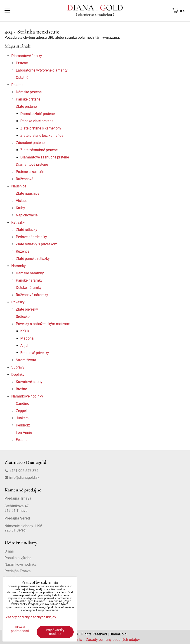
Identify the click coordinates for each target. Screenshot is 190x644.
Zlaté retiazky (27, 230)
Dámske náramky (30, 273)
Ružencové (25, 179)
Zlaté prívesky (27, 309)
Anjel (24, 346)
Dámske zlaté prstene (38, 114)
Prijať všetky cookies (55, 632)
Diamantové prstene (32, 164)
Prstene (22, 63)
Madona (27, 338)
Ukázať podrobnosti (20, 629)
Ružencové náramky (32, 295)
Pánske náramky (29, 280)
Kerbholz (23, 425)
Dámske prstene (29, 92)
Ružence (23, 251)
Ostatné (22, 78)
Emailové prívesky (35, 353)
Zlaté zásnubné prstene (39, 150)
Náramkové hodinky (27, 396)
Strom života (26, 360)
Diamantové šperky (27, 56)
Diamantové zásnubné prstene (45, 157)
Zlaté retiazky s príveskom (37, 244)
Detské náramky (29, 288)
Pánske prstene (28, 99)
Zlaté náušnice (28, 193)
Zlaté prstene (26, 107)
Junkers (22, 418)
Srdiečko (23, 317)
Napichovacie (27, 215)
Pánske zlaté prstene (37, 121)
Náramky (19, 266)
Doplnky (18, 375)
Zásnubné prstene (30, 143)
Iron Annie (24, 432)
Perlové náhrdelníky (31, 237)
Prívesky (18, 302)
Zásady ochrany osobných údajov (113, 640)
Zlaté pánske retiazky (33, 259)
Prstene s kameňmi (31, 172)
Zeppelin (23, 411)
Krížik (25, 331)
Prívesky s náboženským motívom (43, 324)
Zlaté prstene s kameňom (41, 128)
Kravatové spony (29, 382)
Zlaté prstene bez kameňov (42, 135)
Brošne (21, 389)
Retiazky (18, 222)
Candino (22, 403)
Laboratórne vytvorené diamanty (42, 70)
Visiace (22, 201)
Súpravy (18, 367)
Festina (22, 440)
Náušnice (19, 186)
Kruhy (20, 208)
